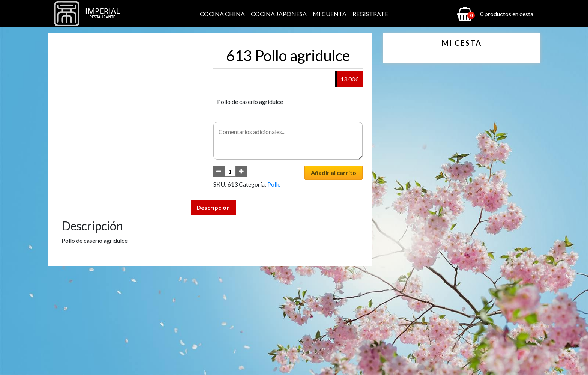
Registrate (370, 14)
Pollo (274, 184)
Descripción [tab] (213, 207)
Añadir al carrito (334, 172)
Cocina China (222, 14)
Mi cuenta (330, 14)
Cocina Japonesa (279, 14)
